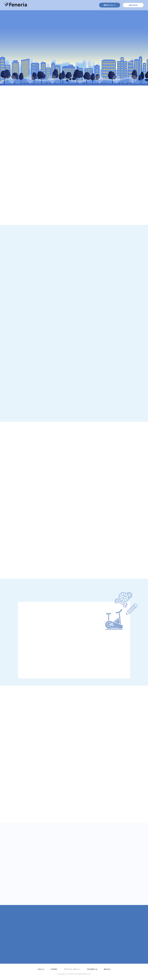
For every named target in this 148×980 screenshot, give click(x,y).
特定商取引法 (92, 969)
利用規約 (54, 969)
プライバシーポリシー (72, 969)
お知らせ (41, 969)
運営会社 (107, 969)
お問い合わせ (133, 5)
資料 (110, 5)
